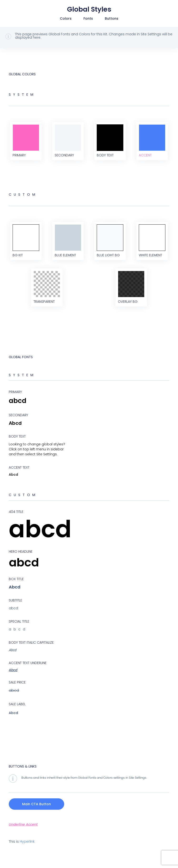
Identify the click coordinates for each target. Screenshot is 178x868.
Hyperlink (27, 841)
